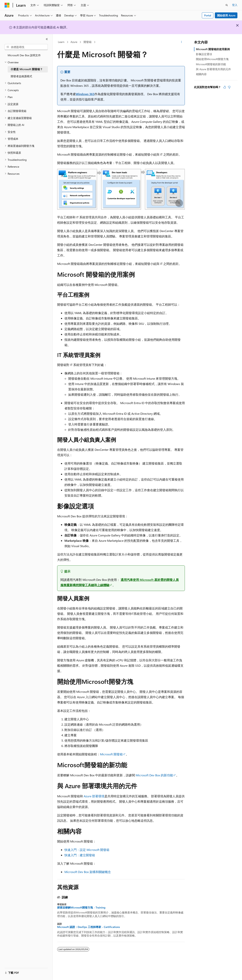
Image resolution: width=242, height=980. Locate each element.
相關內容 (201, 74)
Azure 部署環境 (94, 796)
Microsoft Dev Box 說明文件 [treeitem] (24, 55)
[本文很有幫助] (225, 87)
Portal (208, 15)
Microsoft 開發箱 (111, 754)
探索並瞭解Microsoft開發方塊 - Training (81, 908)
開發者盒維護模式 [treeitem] (21, 76)
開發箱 (88, 42)
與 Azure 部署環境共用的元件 (213, 69)
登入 (235, 5)
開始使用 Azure (226, 15)
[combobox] (26, 47)
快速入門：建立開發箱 (80, 855)
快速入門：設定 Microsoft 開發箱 (87, 850)
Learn (61, 42)
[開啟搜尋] (227, 5)
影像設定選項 (204, 54)
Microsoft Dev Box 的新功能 (154, 775)
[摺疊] (47, 39)
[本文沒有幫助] (229, 87)
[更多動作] (181, 42)
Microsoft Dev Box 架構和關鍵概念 (88, 872)
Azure (74, 42)
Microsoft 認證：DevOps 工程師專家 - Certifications (89, 927)
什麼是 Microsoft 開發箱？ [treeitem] (27, 69)
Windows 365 (85, 94)
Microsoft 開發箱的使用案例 (213, 49)
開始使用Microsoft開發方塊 (212, 59)
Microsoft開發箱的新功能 (211, 64)
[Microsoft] (7, 5)
